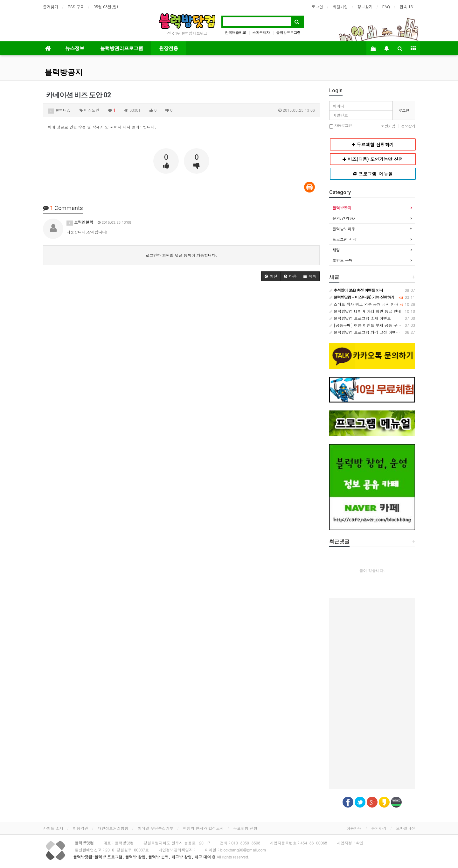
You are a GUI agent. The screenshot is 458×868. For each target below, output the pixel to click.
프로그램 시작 (344, 239)
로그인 (317, 7)
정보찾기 (365, 7)
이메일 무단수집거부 (156, 828)
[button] (271, 276)
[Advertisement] (372, 693)
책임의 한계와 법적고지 (203, 828)
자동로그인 (340, 126)
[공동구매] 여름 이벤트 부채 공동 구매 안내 (370, 325)
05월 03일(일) (106, 7)
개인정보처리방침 (113, 828)
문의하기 (379, 828)
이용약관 (80, 828)
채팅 (336, 250)
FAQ (386, 7)
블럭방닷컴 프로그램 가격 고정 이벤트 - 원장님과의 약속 (381, 332)
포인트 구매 (343, 260)
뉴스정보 (75, 48)
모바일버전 (406, 828)
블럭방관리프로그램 (122, 48)
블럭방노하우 (344, 229)
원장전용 (169, 48)
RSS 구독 (76, 7)
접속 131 (407, 7)
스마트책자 (261, 32)
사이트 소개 (53, 828)
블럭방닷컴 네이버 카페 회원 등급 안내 (365, 311)
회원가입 (340, 7)
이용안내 (354, 828)
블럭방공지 (64, 72)
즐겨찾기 (51, 7)
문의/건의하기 (345, 218)
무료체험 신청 (245, 828)
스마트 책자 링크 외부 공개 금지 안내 (364, 304)
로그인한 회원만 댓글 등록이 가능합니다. (181, 255)
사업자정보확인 (350, 843)
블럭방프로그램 (288, 32)
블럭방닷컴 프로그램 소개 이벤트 (360, 318)
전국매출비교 (235, 32)
